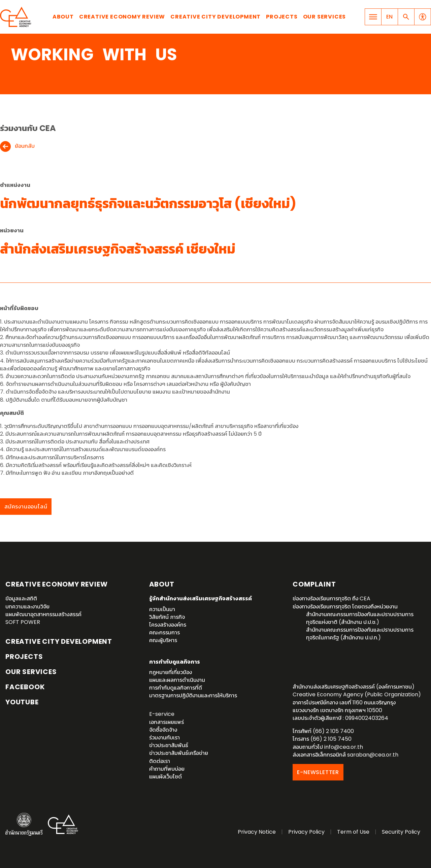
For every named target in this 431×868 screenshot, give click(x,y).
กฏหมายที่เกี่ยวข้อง (171, 672)
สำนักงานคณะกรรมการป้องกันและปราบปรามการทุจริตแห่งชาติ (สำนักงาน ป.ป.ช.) (360, 618)
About (63, 17)
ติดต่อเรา (160, 761)
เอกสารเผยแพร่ (167, 722)
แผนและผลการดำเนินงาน (177, 680)
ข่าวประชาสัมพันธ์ (169, 745)
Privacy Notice (257, 832)
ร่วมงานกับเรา (164, 738)
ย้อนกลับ (25, 146)
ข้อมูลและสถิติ (21, 598)
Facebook (25, 687)
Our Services (325, 17)
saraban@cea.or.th (373, 755)
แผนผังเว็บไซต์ (165, 777)
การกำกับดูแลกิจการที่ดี (176, 688)
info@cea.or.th (344, 747)
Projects (282, 17)
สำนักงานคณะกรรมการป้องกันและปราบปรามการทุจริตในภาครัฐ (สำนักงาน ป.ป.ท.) (360, 634)
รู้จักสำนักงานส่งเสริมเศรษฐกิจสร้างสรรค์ (201, 598)
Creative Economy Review (122, 17)
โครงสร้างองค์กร (168, 625)
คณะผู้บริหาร (163, 640)
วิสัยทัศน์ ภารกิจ (167, 617)
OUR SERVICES (31, 672)
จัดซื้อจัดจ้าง (163, 730)
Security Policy (401, 832)
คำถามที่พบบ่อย (167, 769)
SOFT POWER (23, 622)
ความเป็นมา (162, 609)
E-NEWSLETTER (318, 772)
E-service (162, 714)
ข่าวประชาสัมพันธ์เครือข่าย (179, 753)
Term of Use (353, 832)
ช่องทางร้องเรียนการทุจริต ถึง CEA (331, 598)
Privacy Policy (306, 832)
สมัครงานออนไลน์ (26, 507)
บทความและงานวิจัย (27, 607)
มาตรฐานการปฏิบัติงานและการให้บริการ (193, 695)
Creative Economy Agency (17, 17)
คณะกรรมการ (164, 632)
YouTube (22, 702)
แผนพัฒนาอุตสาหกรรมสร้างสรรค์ (43, 614)
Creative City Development (215, 17)
